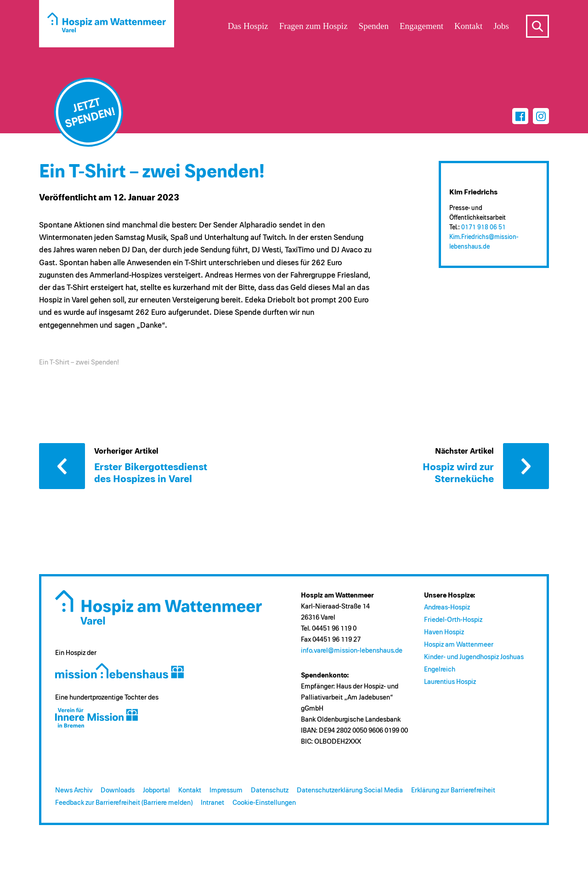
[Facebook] (520, 116)
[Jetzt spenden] (89, 112)
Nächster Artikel (526, 466)
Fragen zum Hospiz (314, 26)
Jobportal (156, 790)
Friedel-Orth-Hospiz (453, 620)
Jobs (501, 26)
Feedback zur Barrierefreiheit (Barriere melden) (124, 803)
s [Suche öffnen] (537, 26)
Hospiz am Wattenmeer (459, 645)
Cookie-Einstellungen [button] (264, 803)
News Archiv (74, 790)
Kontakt (190, 790)
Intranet (212, 803)
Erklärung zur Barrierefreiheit (453, 790)
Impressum (226, 790)
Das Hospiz (248, 26)
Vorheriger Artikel (62, 466)
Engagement (421, 26)
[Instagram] (541, 116)
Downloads (118, 790)
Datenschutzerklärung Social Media (350, 790)
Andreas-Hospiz (447, 607)
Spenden (374, 26)
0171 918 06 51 (483, 228)
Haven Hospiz (444, 632)
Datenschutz (270, 790)
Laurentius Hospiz (450, 682)
